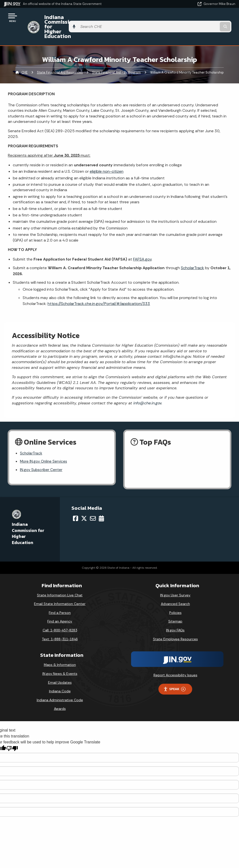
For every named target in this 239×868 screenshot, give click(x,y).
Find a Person (60, 596)
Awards (60, 692)
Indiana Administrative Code (60, 683)
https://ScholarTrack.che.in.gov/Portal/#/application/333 (99, 286)
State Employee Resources (175, 622)
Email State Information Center (60, 587)
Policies (175, 596)
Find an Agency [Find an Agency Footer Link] (60, 605)
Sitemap (175, 605)
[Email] (93, 502)
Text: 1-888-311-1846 (60, 622)
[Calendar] (101, 502)
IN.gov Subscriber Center (42, 453)
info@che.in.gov (147, 385)
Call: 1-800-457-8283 (60, 614)
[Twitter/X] (84, 502)
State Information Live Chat (60, 578)
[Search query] (201, 18)
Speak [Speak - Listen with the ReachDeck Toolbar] (174, 672)
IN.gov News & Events (60, 657)
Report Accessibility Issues (175, 659)
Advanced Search (175, 587)
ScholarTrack (192, 250)
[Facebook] (76, 502)
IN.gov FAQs (175, 614)
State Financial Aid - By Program (116, 54)
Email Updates (60, 666)
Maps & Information (60, 648)
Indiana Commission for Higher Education (93, 18)
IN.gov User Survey (175, 578)
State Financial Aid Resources (60, 54)
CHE (25, 54)
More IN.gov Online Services (44, 444)
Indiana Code (60, 675)
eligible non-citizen (107, 153)
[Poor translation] (12, 732)
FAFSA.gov (142, 241)
